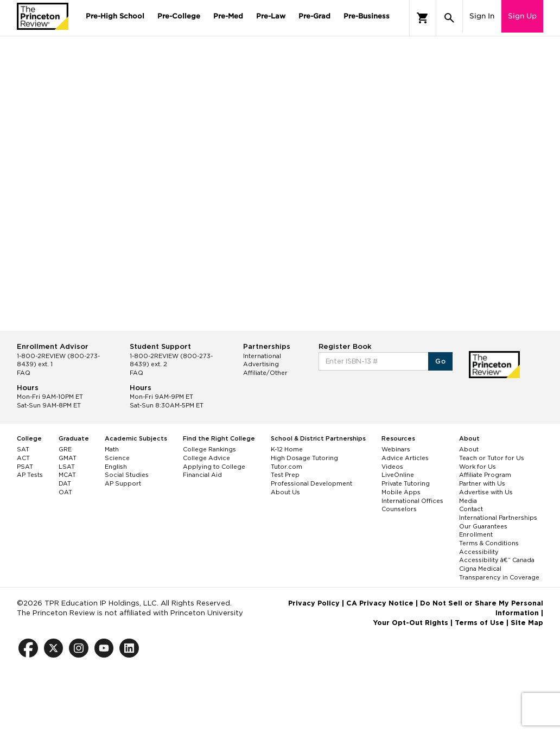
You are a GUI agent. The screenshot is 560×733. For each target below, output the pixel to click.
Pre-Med (228, 16)
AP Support (123, 483)
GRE (65, 449)
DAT (65, 483)
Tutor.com (287, 467)
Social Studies (127, 475)
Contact (471, 509)
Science (117, 458)
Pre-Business (367, 16)
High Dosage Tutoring (304, 458)
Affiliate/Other (265, 373)
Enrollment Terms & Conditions (489, 539)
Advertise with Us (486, 492)
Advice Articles (405, 458)
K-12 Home (287, 449)
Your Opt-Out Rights (411, 623)
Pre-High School (115, 16)
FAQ (24, 373)
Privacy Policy (314, 603)
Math (112, 449)
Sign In (482, 16)
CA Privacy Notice (380, 603)
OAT (65, 492)
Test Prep (285, 475)
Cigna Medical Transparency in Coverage (499, 573)
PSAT (25, 467)
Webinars (396, 449)
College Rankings (209, 449)
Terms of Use (479, 623)
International (262, 356)
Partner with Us (482, 483)
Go (440, 361)
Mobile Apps (401, 492)
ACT (23, 458)
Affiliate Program (485, 475)
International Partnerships (498, 518)
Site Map (527, 623)
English (116, 467)
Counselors (399, 509)
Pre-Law (271, 16)
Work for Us (478, 467)
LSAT (67, 467)
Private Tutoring (406, 483)
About (469, 449)
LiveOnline (398, 475)
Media (468, 501)
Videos (392, 467)
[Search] (449, 18)
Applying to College (214, 467)
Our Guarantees (483, 526)
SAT (23, 449)
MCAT (67, 475)
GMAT (68, 458)
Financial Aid (202, 475)
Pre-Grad (314, 16)
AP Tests (30, 475)
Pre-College (179, 16)
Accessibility (479, 552)
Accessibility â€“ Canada (497, 560)
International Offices (412, 501)
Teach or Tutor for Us (492, 458)
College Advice (206, 458)
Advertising (261, 364)
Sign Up (522, 16)
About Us (285, 492)
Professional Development (311, 483)
